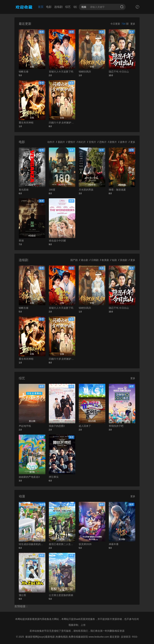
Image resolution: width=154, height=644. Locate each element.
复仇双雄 (24, 190)
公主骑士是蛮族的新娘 (61, 595)
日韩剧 (95, 260)
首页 (41, 7)
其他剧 (124, 260)
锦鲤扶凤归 (85, 72)
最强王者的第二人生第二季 (62, 544)
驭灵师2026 (85, 544)
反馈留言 (126, 637)
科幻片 (82, 142)
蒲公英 (22, 595)
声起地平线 (25, 426)
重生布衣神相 (26, 123)
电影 (49, 7)
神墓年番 (114, 544)
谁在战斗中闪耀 (57, 241)
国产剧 (74, 260)
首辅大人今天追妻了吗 (61, 72)
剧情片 (113, 142)
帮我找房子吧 (116, 426)
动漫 (76, 7)
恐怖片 (103, 142)
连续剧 (58, 7)
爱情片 (72, 142)
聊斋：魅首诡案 (117, 190)
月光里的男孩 (86, 190)
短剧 (114, 260)
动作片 (51, 142)
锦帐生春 (24, 72)
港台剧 (84, 260)
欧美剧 (105, 260)
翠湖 (21, 241)
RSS (135, 637)
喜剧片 (61, 142)
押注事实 (54, 477)
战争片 (124, 142)
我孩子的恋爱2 (57, 426)
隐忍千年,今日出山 (119, 72)
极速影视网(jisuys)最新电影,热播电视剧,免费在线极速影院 (57, 637)
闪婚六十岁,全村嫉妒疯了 (62, 123)
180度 (52, 190)
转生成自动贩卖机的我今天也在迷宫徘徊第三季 (32, 544)
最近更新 (115, 637)
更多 (133, 24)
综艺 (68, 7)
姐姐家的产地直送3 (29, 477)
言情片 (92, 142)
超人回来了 (85, 426)
